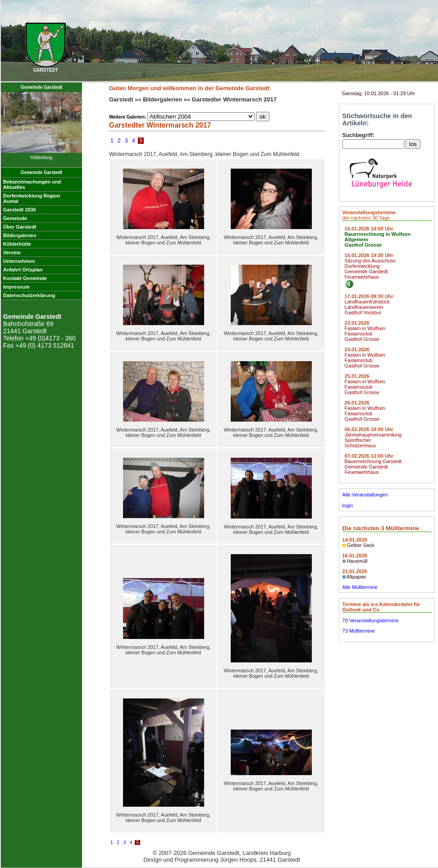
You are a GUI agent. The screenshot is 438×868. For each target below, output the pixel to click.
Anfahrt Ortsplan (23, 270)
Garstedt (121, 99)
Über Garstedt (20, 227)
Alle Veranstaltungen (365, 495)
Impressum (16, 287)
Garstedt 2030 (20, 210)
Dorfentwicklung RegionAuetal (32, 198)
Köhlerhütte (17, 244)
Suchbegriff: (358, 135)
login (348, 505)
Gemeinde (15, 218)
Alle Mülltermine (360, 587)
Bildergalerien (20, 235)
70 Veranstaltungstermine (371, 620)
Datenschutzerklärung (29, 295)
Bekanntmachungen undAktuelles (32, 184)
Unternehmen (19, 261)
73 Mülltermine (359, 631)
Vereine (12, 253)
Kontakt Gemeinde (25, 278)
